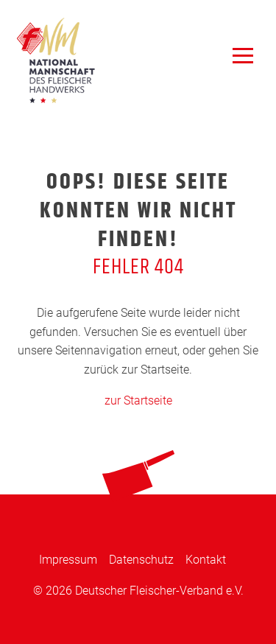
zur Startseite (138, 400)
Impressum (68, 560)
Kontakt (206, 560)
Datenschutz (141, 560)
